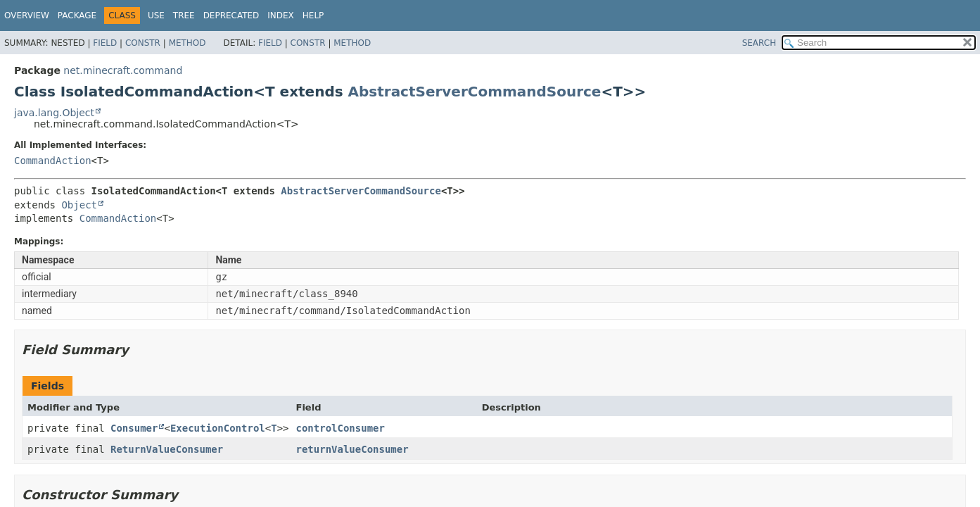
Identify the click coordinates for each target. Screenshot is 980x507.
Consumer (134, 428)
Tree (184, 15)
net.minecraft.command (123, 70)
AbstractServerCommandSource (475, 92)
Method (187, 43)
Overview (27, 15)
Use (156, 15)
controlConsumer (340, 428)
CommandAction (53, 161)
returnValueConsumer (352, 449)
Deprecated (231, 15)
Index (281, 15)
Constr (143, 43)
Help (313, 15)
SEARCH (759, 43)
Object (79, 205)
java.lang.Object (54, 113)
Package (77, 15)
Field (105, 43)
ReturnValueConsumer (167, 449)
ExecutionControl (218, 428)
